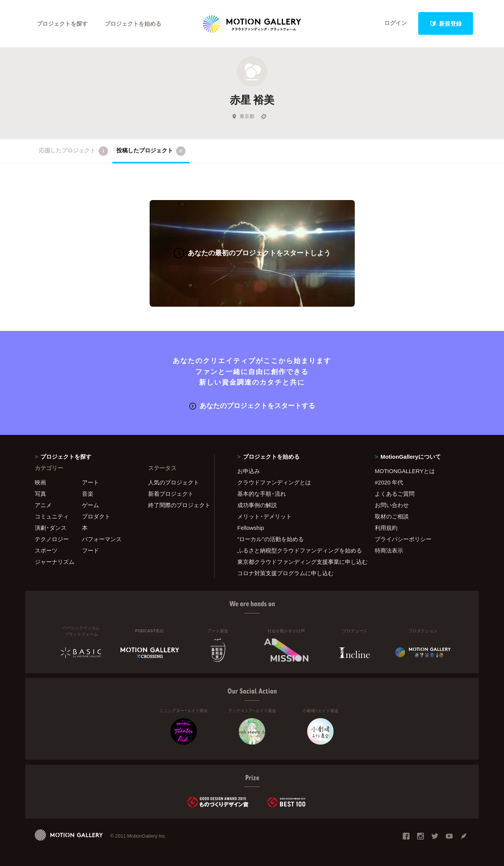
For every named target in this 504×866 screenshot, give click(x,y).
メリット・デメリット (264, 516)
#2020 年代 (389, 482)
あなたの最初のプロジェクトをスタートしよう (252, 252)
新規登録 (446, 23)
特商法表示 (389, 550)
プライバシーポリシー (403, 539)
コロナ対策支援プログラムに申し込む (285, 573)
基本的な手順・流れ (262, 494)
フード (90, 550)
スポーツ (46, 550)
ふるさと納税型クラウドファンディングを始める (297, 550)
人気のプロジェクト (174, 482)
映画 (40, 482)
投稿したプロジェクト (151, 151)
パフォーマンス (102, 539)
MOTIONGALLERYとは (405, 471)
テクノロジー (52, 539)
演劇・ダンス (51, 528)
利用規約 (386, 528)
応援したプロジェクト (73, 151)
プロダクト (96, 516)
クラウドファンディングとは (274, 482)
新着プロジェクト (171, 494)
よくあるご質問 (395, 494)
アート (90, 482)
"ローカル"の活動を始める (271, 539)
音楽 (88, 494)
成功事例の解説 (257, 505)
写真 (40, 494)
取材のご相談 (392, 516)
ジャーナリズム (55, 562)
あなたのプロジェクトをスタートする (252, 405)
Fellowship (251, 528)
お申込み (249, 471)
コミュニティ (52, 516)
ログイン (396, 23)
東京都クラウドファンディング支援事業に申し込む (297, 562)
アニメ (43, 505)
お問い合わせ (392, 505)
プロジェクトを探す (62, 23)
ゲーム (90, 505)
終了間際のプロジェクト (176, 505)
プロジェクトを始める (133, 23)
